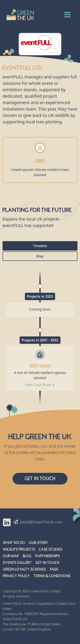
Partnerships (48, 556)
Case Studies (51, 549)
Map (40, 256)
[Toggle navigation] (67, 14)
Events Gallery (17, 563)
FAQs (54, 569)
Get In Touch (40, 479)
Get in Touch (47, 563)
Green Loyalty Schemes (24, 569)
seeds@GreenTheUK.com (41, 522)
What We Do (14, 543)
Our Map (11, 556)
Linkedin (7, 522)
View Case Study (40, 385)
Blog (27, 556)
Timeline (40, 246)
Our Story (39, 543)
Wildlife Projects (19, 549)
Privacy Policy (16, 576)
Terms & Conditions (52, 576)
